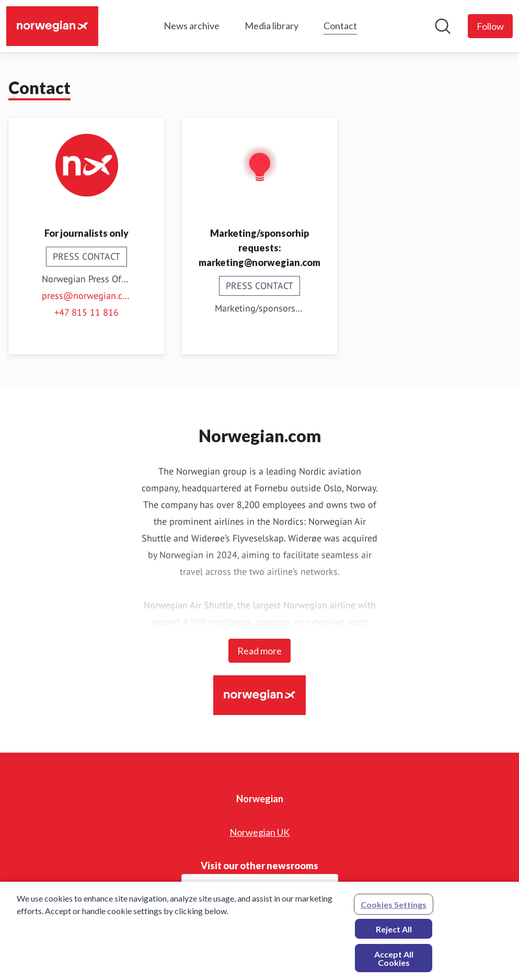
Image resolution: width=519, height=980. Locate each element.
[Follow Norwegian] (490, 26)
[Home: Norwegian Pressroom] (52, 26)
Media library (272, 26)
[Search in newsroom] (443, 26)
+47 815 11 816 (86, 312)
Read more (259, 651)
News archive (192, 26)
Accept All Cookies (394, 961)
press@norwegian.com (86, 296)
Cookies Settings (394, 907)
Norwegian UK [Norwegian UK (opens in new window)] (259, 832)
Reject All (394, 932)
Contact (340, 24)
